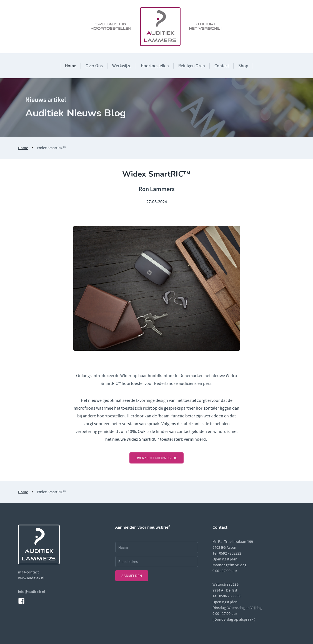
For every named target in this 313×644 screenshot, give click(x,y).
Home (71, 66)
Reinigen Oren (192, 66)
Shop (243, 66)
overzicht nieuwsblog (156, 458)
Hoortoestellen (155, 66)
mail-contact (28, 572)
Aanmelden (132, 576)
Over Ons (94, 66)
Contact (222, 66)
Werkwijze (122, 66)
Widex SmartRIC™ (51, 148)
